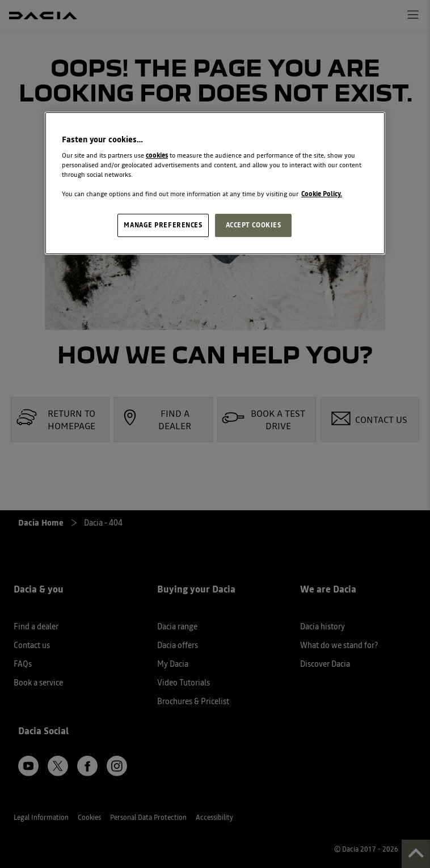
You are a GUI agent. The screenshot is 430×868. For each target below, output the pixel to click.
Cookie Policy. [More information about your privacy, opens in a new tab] (322, 194)
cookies (157, 155)
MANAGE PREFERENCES (163, 225)
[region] (215, 183)
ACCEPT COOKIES (254, 225)
